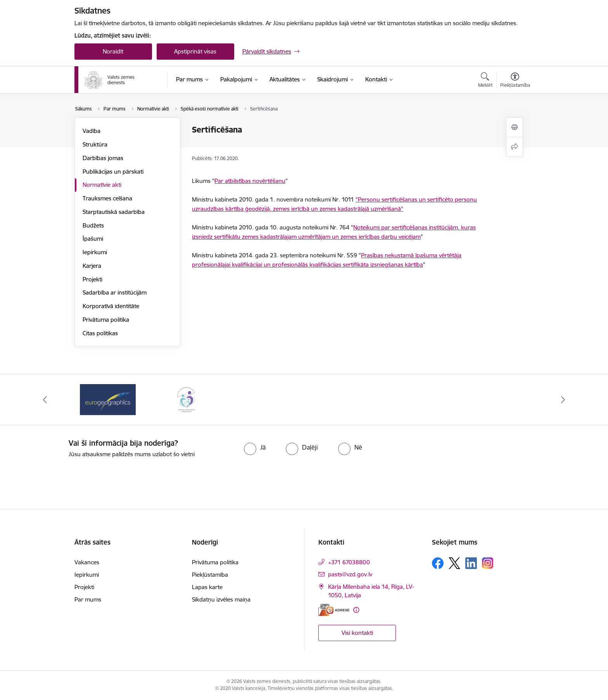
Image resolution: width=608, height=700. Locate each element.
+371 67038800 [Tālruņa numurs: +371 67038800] (349, 562)
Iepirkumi (95, 252)
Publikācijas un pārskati (113, 172)
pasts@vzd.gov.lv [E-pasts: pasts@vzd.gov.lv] (350, 574)
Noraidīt (113, 51)
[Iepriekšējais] (45, 400)
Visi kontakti (357, 633)
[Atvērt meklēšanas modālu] (485, 81)
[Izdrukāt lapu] (515, 127)
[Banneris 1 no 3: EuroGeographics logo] (108, 399)
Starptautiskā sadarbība (114, 212)
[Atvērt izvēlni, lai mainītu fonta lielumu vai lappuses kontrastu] (515, 81)
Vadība (92, 131)
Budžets (93, 225)
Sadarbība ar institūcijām (115, 292)
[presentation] (318, 480)
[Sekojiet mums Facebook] (438, 563)
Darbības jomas (103, 158)
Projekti (92, 279)
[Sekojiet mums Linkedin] (471, 563)
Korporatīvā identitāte (111, 306)
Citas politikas (100, 333)
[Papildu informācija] (356, 610)
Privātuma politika (106, 320)
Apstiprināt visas (195, 51)
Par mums (88, 599)
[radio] (255, 447)
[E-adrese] (334, 610)
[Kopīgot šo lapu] (515, 147)
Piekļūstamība (210, 575)
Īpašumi (93, 239)
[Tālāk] (563, 400)
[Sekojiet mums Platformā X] (454, 563)
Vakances (87, 562)
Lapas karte (207, 587)
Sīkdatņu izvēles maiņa (221, 599)
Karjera (92, 266)
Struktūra (95, 144)
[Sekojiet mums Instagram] (488, 563)
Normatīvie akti (102, 185)
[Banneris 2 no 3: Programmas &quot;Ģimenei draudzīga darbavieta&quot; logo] (186, 399)
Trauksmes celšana (107, 198)
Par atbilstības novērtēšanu (250, 181)
